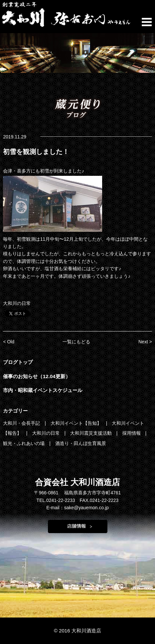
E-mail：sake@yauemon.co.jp (77, 508)
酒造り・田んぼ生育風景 (81, 443)
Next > (145, 342)
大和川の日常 (17, 303)
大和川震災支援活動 (92, 433)
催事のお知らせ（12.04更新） (37, 376)
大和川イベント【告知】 (77, 423)
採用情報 (132, 433)
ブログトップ (18, 362)
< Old (9, 342)
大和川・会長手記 (22, 423)
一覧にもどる (76, 342)
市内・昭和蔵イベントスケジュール (43, 390)
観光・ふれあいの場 (24, 443)
